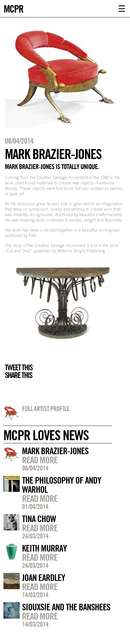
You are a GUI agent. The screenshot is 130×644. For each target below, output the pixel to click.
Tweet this (19, 367)
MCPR (13, 8)
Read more (40, 460)
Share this (18, 375)
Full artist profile (46, 408)
